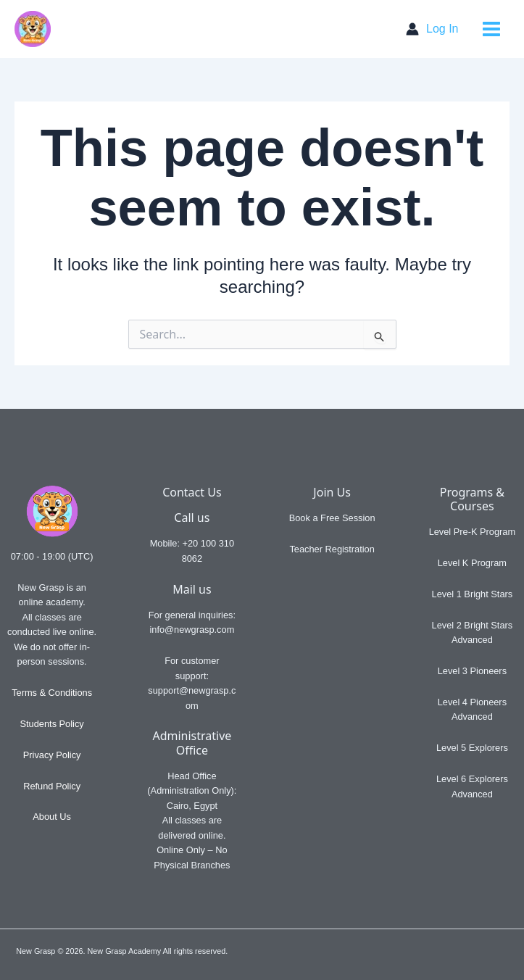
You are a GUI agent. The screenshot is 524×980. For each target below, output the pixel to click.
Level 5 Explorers (472, 748)
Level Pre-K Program (472, 532)
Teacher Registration (332, 549)
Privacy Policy (52, 755)
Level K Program (472, 563)
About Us (52, 817)
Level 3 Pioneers (472, 671)
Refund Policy (52, 786)
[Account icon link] (432, 29)
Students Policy (52, 724)
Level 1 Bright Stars (473, 594)
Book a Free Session (332, 518)
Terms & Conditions (52, 693)
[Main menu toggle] (492, 29)
